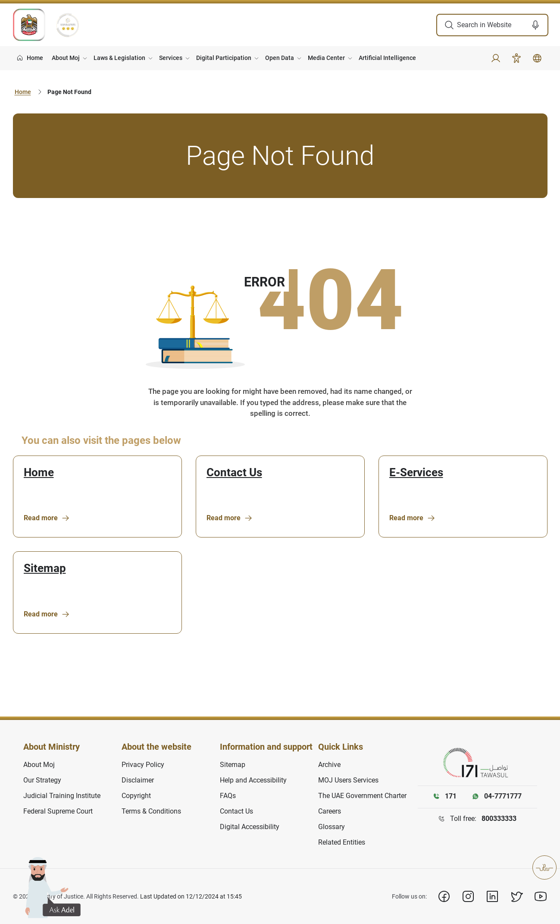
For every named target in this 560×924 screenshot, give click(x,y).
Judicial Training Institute (62, 796)
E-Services (416, 473)
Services (171, 58)
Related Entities (342, 842)
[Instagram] (468, 896)
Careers (330, 811)
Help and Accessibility (253, 780)
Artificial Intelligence (387, 58)
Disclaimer (138, 780)
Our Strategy (42, 780)
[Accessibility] (516, 58)
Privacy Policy (143, 765)
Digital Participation (224, 58)
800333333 (499, 819)
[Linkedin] (492, 896)
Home (23, 92)
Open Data (280, 58)
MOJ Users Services (348, 780)
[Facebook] (444, 896)
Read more (47, 518)
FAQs (228, 796)
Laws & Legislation (119, 58)
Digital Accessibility (250, 827)
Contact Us (234, 473)
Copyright (136, 796)
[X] (516, 896)
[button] (538, 25)
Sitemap (45, 568)
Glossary (332, 827)
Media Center (326, 58)
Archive (329, 765)
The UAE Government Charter (362, 796)
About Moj (66, 58)
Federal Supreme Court (58, 811)
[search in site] (492, 25)
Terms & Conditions (151, 811)
